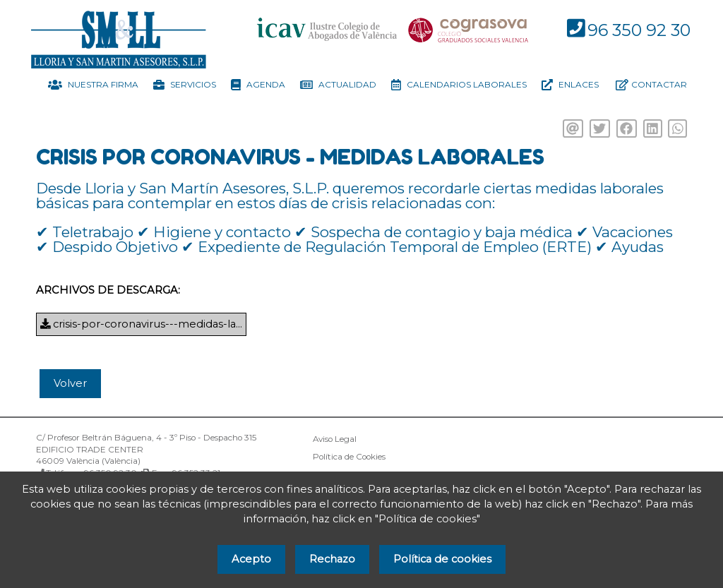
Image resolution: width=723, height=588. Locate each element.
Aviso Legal (335, 439)
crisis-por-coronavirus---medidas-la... (142, 324)
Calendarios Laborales (459, 85)
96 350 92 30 (639, 30)
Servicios (185, 85)
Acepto (251, 559)
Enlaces (570, 85)
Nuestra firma (93, 85)
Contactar (652, 85)
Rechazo (332, 559)
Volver (70, 383)
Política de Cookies (349, 457)
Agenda (258, 85)
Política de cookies (442, 559)
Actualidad (338, 85)
